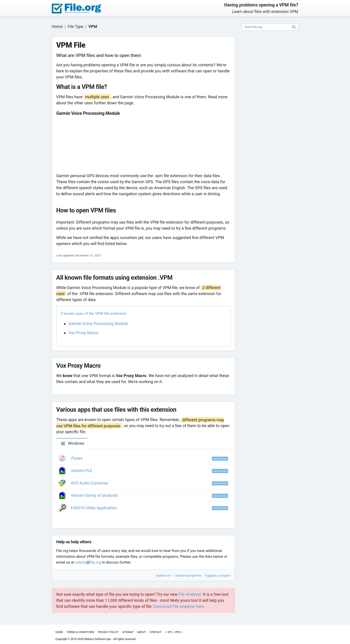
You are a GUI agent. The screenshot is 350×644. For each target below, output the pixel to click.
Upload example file (188, 575)
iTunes (77, 458)
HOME (59, 632)
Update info (164, 575)
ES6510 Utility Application (94, 508)
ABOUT (142, 632)
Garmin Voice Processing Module (98, 324)
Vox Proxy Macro (84, 333)
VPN (178, 632)
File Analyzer (190, 594)
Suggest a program (218, 575)
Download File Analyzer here (179, 606)
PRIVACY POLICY (108, 632)
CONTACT (156, 632)
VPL (170, 632)
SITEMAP (128, 632)
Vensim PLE (82, 471)
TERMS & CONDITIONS (80, 632)
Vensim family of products (94, 495)
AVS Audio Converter (90, 483)
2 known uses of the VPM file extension (94, 313)
